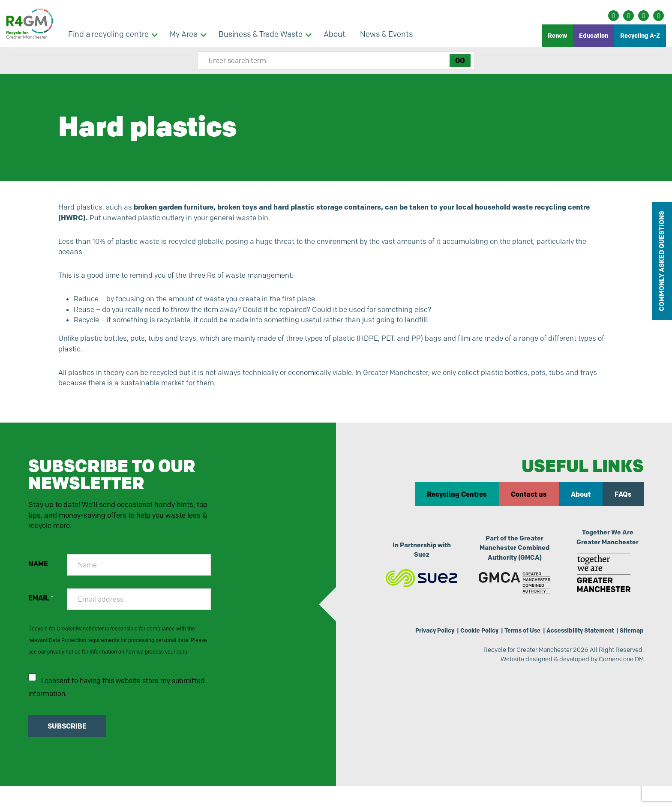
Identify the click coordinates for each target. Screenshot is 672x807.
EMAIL (42, 616)
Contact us (528, 510)
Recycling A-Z (640, 36)
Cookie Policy (466, 648)
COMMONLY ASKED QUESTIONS (661, 261)
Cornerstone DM (618, 679)
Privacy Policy (418, 648)
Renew (557, 36)
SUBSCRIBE (68, 747)
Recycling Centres (456, 510)
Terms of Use (513, 648)
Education (594, 36)
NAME (39, 582)
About (580, 510)
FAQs (623, 510)
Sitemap (630, 648)
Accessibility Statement (575, 648)
